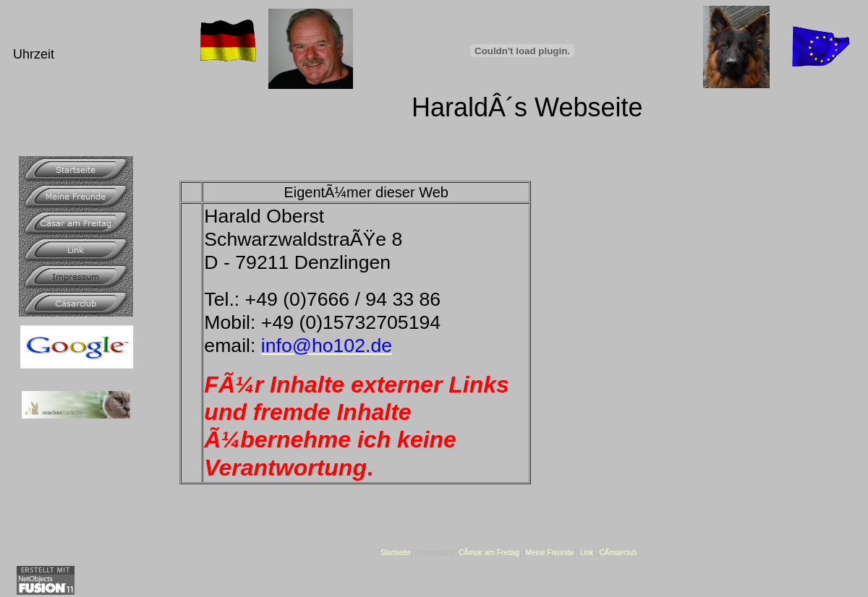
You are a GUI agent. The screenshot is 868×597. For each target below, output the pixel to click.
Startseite (396, 553)
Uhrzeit (34, 54)
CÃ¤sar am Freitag (489, 553)
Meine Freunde (549, 553)
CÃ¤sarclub (618, 553)
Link (587, 553)
